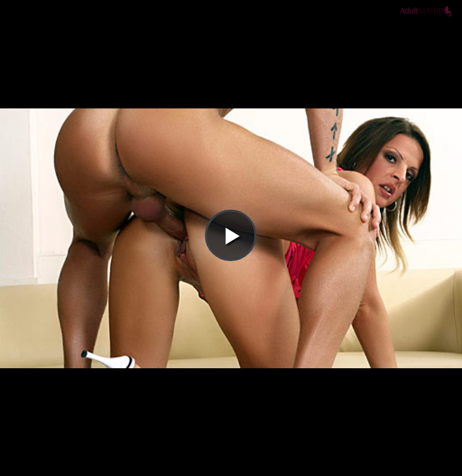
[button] (231, 47)
